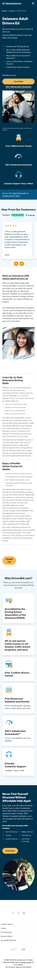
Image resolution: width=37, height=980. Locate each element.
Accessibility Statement (8, 940)
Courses (3, 928)
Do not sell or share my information (18, 967)
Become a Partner (7, 936)
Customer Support (7, 924)
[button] (16, 263)
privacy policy (26, 962)
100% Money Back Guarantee (18, 87)
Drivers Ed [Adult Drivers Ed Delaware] (12, 11)
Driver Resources (6, 932)
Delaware (4, 11)
